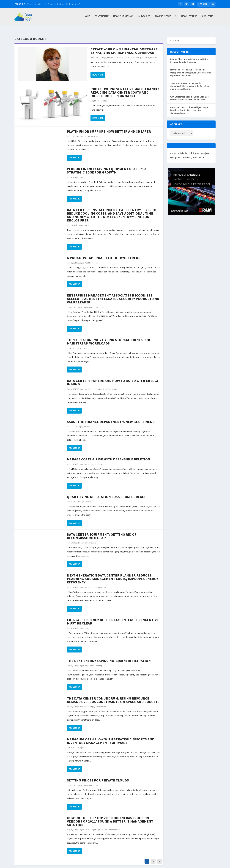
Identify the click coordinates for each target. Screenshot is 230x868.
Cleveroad (119, 54)
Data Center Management (110, 826)
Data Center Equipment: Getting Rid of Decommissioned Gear (102, 533)
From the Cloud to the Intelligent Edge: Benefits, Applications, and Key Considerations (189, 107)
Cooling (87, 222)
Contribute (102, 18)
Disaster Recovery (91, 133)
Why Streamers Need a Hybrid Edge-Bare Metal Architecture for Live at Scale (190, 95)
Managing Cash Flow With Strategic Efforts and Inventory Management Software (111, 737)
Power (105, 584)
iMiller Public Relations (193, 150)
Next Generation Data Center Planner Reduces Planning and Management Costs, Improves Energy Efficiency (113, 575)
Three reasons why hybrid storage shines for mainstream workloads (109, 338)
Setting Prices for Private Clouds (98, 777)
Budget (103, 54)
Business (111, 54)
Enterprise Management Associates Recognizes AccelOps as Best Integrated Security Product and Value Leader (113, 295)
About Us (208, 18)
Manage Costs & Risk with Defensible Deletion (109, 456)
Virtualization (101, 703)
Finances (146, 54)
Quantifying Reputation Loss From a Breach (107, 493)
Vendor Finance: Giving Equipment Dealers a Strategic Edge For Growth (107, 167)
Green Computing (110, 386)
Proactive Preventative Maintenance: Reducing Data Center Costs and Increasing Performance (125, 89)
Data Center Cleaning (93, 662)
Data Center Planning (93, 386)
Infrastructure (90, 539)
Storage (86, 345)
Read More (98, 71)
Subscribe (144, 18)
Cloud (126, 54)
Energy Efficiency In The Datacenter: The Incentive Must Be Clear (113, 618)
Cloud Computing (91, 304)
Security (95, 259)
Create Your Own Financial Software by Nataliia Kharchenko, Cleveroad (124, 47)
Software (154, 54)
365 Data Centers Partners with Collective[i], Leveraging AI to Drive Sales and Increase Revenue (190, 83)
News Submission (123, 18)
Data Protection (91, 461)
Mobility (88, 259)
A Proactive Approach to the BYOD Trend (104, 254)
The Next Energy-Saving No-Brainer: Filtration (109, 657)
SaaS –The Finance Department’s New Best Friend (111, 418)
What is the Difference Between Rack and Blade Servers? (53, 4)
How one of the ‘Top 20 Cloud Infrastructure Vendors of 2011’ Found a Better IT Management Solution (110, 818)
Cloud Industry (135, 54)
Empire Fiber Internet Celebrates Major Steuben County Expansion (189, 57)
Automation (83, 703)
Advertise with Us (166, 18)
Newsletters (189, 18)
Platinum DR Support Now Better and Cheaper (109, 128)
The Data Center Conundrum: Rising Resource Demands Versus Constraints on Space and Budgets (113, 697)
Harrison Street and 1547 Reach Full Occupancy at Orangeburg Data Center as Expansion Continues (191, 69)
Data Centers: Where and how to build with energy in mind (113, 379)
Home (87, 18)
